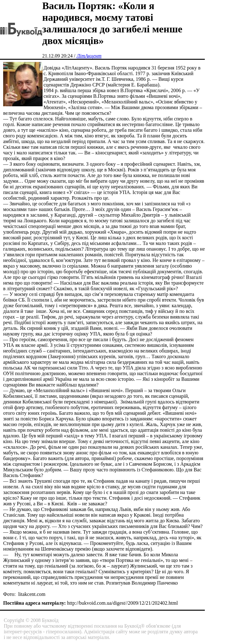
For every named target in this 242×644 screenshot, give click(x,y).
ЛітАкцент (89, 56)
